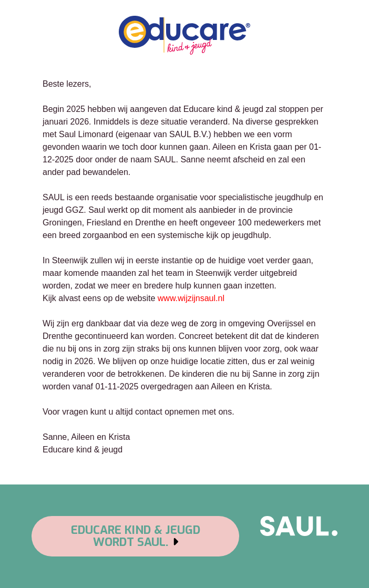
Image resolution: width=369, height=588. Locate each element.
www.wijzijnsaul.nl (191, 298)
